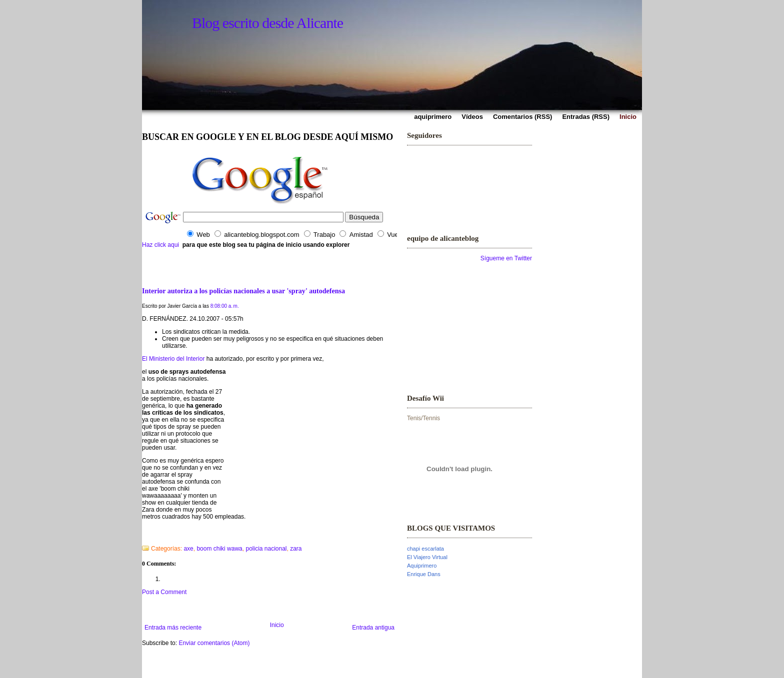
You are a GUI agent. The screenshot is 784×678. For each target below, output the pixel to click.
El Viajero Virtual (427, 557)
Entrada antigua (373, 628)
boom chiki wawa (219, 549)
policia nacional (266, 549)
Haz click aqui (160, 245)
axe (188, 549)
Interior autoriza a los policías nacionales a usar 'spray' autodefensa (243, 291)
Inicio (277, 625)
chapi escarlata (425, 549)
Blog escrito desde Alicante (267, 23)
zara (296, 549)
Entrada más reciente (173, 628)
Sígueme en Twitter (506, 258)
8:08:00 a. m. (225, 306)
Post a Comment (164, 592)
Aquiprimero (422, 566)
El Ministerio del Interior (173, 359)
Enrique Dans (424, 574)
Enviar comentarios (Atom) (214, 643)
